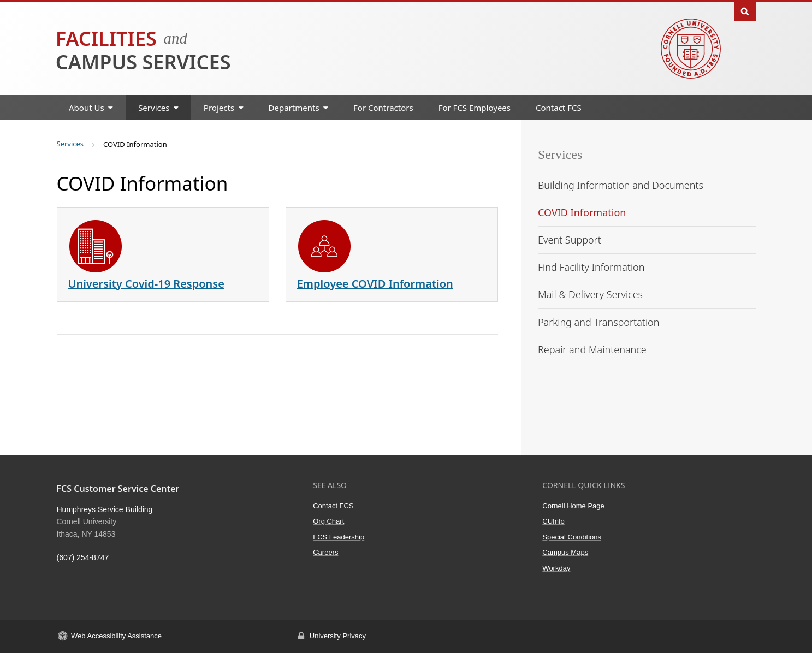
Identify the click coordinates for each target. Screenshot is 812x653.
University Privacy (338, 636)
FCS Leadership (339, 537)
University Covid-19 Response (146, 284)
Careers (325, 552)
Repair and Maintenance (592, 349)
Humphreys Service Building (105, 509)
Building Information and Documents (621, 185)
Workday (556, 568)
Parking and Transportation (598, 322)
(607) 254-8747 (83, 557)
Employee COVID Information (375, 284)
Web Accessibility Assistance (116, 636)
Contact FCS (559, 108)
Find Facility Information (591, 267)
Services (560, 155)
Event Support (570, 240)
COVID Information (582, 212)
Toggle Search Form (745, 11)
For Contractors (383, 108)
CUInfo (553, 521)
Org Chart (328, 521)
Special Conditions (572, 537)
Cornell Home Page (573, 506)
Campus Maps (565, 552)
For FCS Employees (475, 108)
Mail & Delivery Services (590, 294)
